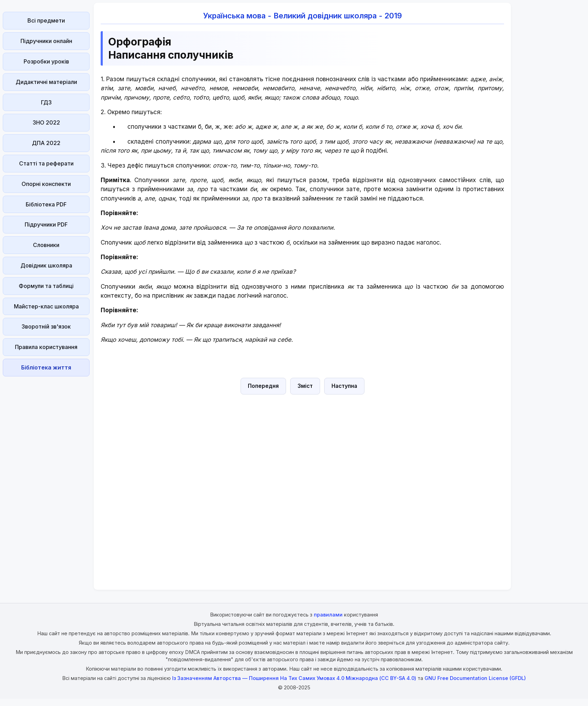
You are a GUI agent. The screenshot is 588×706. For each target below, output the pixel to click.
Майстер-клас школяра (46, 306)
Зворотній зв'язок (46, 326)
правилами (328, 615)
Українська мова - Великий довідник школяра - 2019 (303, 16)
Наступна (344, 386)
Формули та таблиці (46, 286)
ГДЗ (46, 102)
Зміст (305, 386)
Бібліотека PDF (46, 204)
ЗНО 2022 (46, 122)
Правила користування (46, 347)
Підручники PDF (46, 224)
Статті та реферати (46, 163)
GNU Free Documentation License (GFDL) (475, 678)
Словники (46, 245)
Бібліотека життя (46, 367)
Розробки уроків (46, 61)
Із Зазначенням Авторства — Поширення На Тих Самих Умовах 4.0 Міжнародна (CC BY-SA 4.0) (294, 678)
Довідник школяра (46, 265)
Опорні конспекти (46, 184)
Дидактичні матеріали (46, 82)
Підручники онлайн (46, 41)
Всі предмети (46, 20)
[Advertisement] (46, 483)
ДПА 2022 (46, 143)
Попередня (263, 386)
